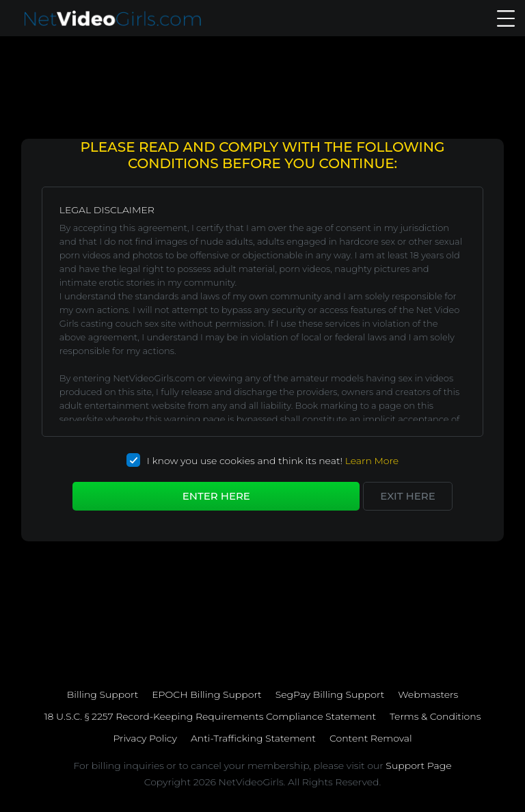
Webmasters (428, 694)
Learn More (372, 461)
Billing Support (103, 694)
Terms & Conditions (435, 716)
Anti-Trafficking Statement (253, 738)
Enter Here (216, 496)
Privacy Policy (145, 738)
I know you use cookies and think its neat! (262, 461)
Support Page (418, 766)
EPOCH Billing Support (206, 694)
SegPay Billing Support (330, 694)
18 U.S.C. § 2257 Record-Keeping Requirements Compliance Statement (210, 716)
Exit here (407, 496)
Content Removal (371, 738)
